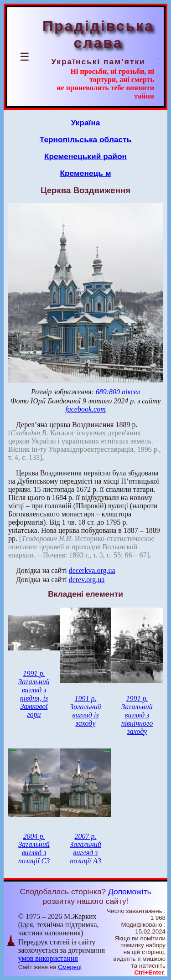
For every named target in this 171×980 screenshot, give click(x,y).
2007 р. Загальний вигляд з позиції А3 (85, 848)
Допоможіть (130, 892)
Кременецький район (85, 156)
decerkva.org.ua (92, 570)
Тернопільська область (86, 139)
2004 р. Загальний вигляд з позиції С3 (34, 848)
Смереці (70, 967)
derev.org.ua (87, 580)
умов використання (48, 958)
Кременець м (85, 173)
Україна (86, 123)
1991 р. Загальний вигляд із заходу (85, 711)
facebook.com (85, 409)
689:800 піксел (118, 392)
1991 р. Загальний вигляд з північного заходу (137, 715)
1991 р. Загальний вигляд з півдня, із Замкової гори (34, 694)
